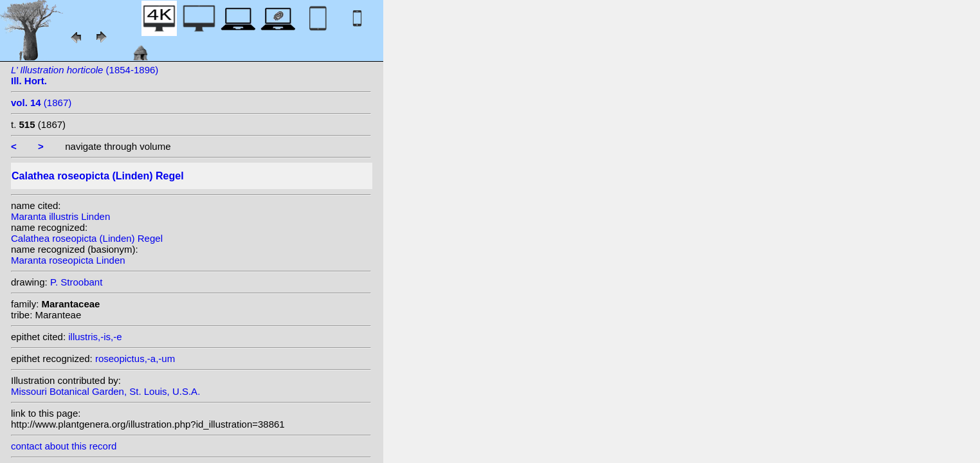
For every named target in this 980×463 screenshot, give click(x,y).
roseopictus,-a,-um (135, 359)
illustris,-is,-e (95, 337)
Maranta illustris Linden (60, 216)
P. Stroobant (76, 282)
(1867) (41, 103)
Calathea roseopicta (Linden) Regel (87, 238)
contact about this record (64, 446)
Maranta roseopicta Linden (68, 260)
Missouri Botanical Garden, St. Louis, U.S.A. (105, 391)
